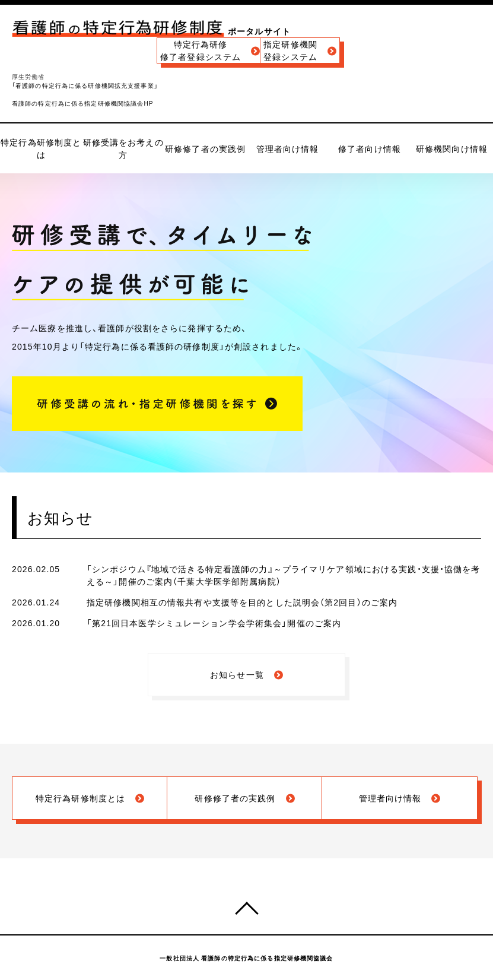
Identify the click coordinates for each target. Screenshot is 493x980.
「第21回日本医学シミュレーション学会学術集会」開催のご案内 (214, 623)
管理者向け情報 (288, 148)
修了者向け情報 (370, 148)
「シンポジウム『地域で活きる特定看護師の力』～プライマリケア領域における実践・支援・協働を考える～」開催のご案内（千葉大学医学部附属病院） (284, 575)
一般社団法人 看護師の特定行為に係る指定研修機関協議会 (246, 958)
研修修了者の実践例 (205, 148)
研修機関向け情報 (452, 148)
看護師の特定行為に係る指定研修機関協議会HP (83, 103)
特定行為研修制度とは (41, 148)
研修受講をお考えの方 (123, 148)
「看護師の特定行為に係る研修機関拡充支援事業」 (85, 85)
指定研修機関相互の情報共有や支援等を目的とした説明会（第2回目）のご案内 (242, 602)
